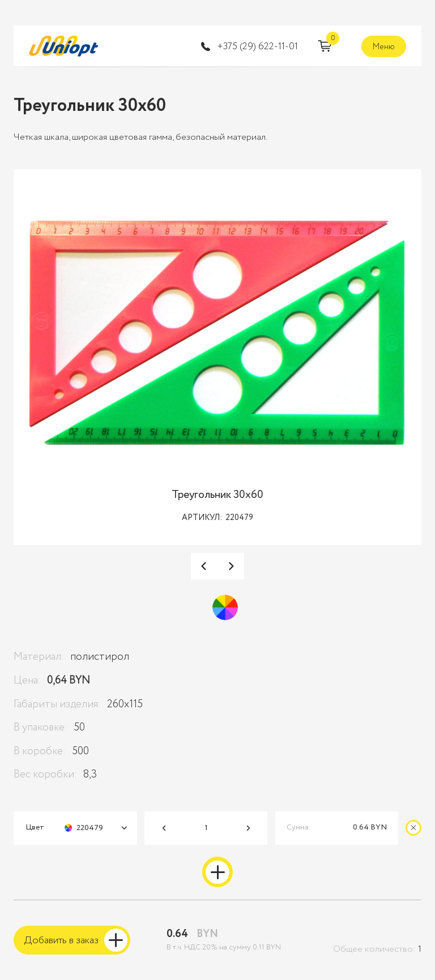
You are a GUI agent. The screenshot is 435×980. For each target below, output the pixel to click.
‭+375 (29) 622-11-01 (257, 47)
